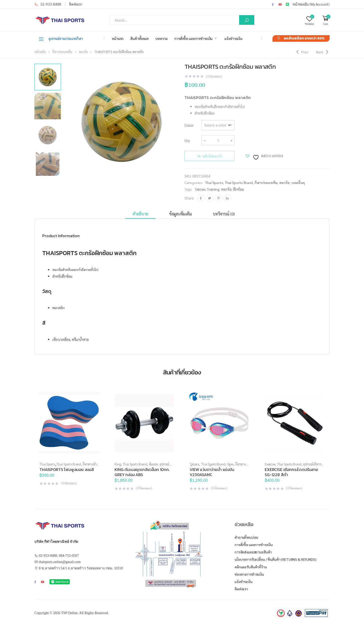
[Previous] (302, 52)
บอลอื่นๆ (298, 183)
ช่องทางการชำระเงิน (249, 574)
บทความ (162, 38)
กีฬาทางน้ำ (90, 464)
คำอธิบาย (140, 214)
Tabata (194, 464)
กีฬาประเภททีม (62, 52)
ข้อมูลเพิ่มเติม (180, 214)
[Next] (323, 52)
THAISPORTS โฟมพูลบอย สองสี (67, 469)
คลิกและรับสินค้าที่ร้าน (251, 567)
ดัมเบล (153, 464)
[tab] (140, 214)
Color (189, 125)
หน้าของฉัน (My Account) (311, 4)
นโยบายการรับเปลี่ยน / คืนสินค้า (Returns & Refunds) (276, 559)
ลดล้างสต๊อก (304, 38)
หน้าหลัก (40, 52)
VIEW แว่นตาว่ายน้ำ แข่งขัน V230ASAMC (212, 472)
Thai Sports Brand (239, 183)
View (230, 464)
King (118, 464)
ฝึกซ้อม (239, 189)
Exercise (270, 464)
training (213, 189)
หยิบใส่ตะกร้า (212, 156)
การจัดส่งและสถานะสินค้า (253, 552)
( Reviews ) (214, 76)
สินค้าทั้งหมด (140, 38)
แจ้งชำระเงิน (233, 38)
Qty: (187, 140)
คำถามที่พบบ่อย (246, 537)
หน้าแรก (118, 38)
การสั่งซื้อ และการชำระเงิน (194, 38)
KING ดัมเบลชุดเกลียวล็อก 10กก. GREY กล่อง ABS (142, 472)
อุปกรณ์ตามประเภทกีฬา (61, 39)
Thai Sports (214, 183)
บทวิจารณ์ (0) (224, 214)
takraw (200, 189)
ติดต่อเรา (76, 4)
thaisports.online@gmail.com (60, 562)
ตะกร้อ (83, 52)
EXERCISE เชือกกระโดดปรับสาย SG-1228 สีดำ (291, 472)
